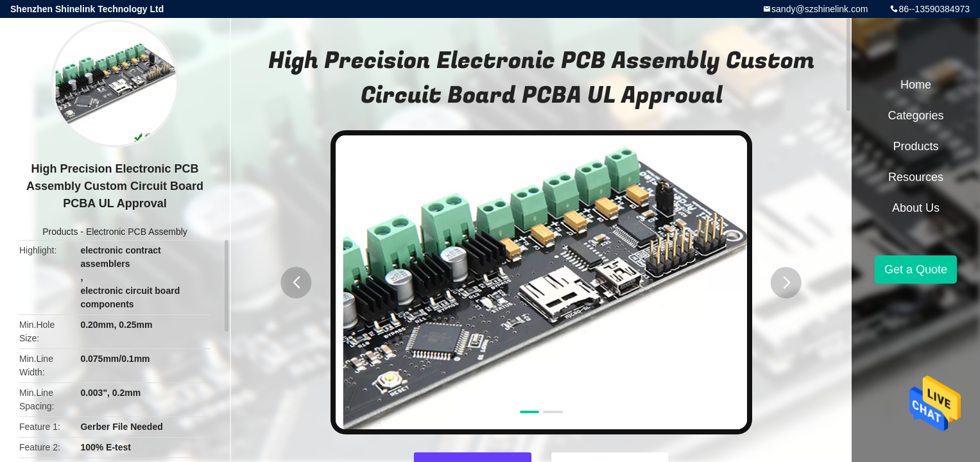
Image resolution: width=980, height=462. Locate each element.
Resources (916, 177)
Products (60, 232)
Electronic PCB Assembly (137, 232)
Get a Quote (916, 269)
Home (916, 85)
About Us (916, 208)
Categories (916, 116)
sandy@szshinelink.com (820, 9)
